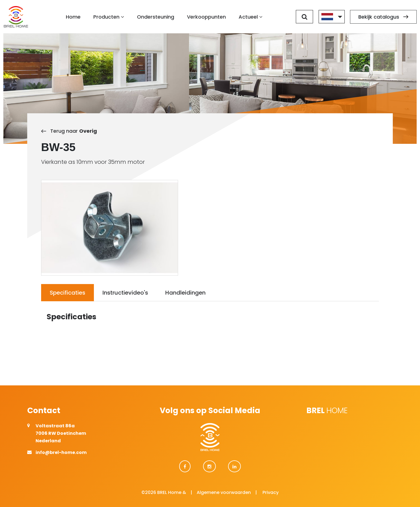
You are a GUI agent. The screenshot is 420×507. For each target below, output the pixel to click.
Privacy (271, 492)
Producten (109, 17)
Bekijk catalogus (383, 17)
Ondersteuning (156, 17)
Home (73, 17)
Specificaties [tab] (67, 293)
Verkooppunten (206, 17)
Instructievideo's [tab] (125, 293)
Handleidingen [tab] (185, 293)
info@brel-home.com (61, 452)
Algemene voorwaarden (224, 492)
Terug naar (69, 131)
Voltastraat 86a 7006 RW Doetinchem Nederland (61, 433)
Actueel (251, 17)
